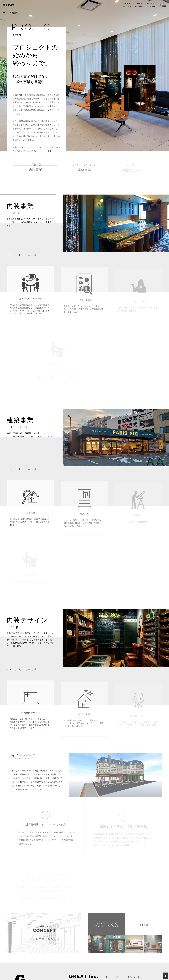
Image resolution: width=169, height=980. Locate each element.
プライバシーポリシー (135, 977)
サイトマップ (111, 977)
